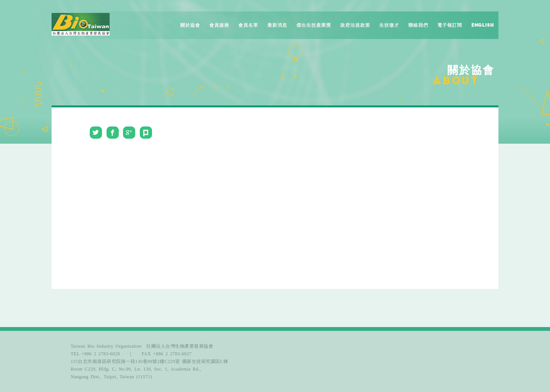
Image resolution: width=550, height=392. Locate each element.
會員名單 (248, 25)
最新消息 (277, 25)
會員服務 (219, 25)
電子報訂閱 (450, 25)
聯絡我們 (418, 25)
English (483, 25)
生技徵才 (389, 25)
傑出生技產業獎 (314, 25)
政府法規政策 (355, 25)
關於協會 (190, 25)
